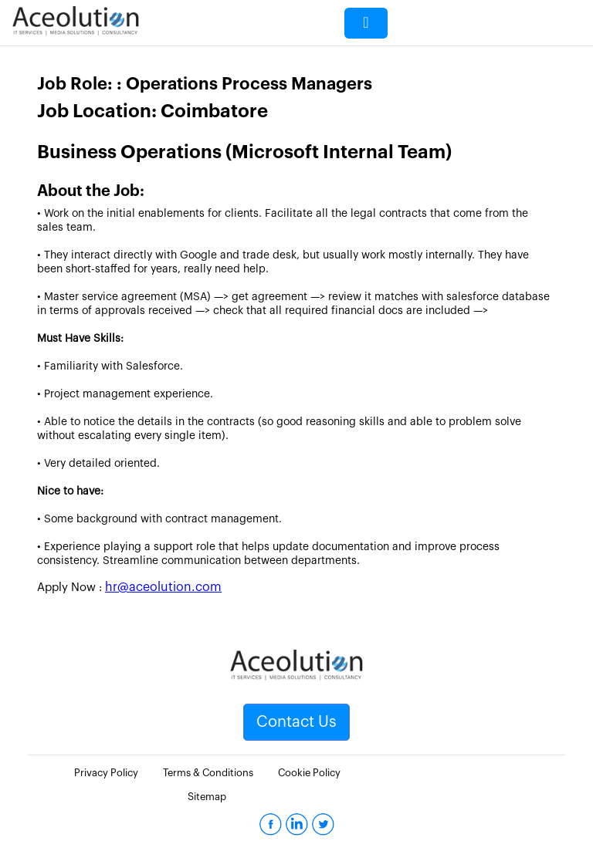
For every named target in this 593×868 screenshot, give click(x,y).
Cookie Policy (309, 773)
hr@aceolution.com (163, 587)
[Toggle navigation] (366, 23)
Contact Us (296, 722)
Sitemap (207, 797)
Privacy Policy (106, 773)
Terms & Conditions (208, 773)
